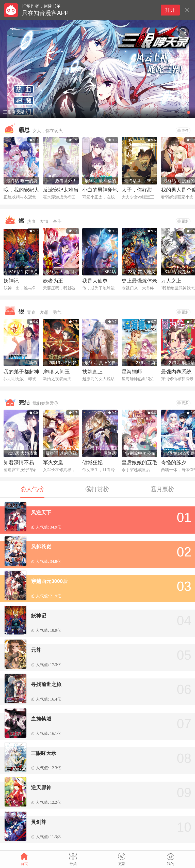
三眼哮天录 (44, 753)
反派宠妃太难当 (61, 190)
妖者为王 (53, 281)
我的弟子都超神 (21, 372)
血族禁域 (41, 719)
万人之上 (171, 281)
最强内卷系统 (176, 372)
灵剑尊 (39, 822)
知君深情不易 (19, 462)
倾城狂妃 (92, 462)
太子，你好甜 (137, 190)
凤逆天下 (41, 513)
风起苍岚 (41, 547)
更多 (183, 130)
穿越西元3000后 (49, 581)
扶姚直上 (92, 372)
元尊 (36, 650)
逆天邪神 (41, 787)
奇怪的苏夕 (174, 462)
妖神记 (11, 281)
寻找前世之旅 (46, 684)
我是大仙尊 (95, 281)
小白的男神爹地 (100, 190)
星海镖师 (132, 372)
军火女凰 (53, 462)
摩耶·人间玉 (56, 372)
